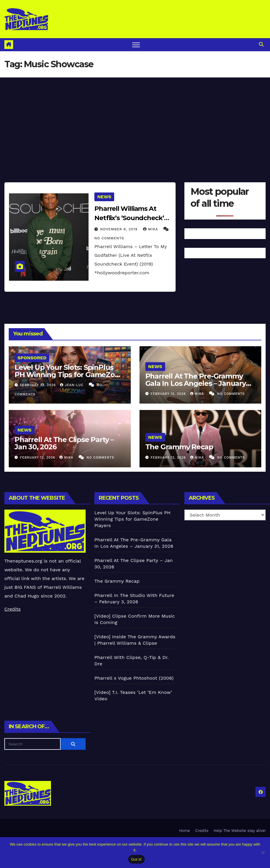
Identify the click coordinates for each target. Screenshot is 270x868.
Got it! (136, 859)
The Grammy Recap (179, 447)
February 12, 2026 (169, 394)
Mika (151, 229)
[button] (261, 44)
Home (185, 831)
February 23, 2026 (39, 385)
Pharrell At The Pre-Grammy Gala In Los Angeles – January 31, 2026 (196, 383)
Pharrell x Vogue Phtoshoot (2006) (134, 678)
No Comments (109, 238)
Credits (13, 609)
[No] (263, 853)
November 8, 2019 (120, 229)
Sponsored (32, 358)
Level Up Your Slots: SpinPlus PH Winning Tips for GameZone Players (69, 375)
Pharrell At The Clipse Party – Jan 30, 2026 (64, 443)
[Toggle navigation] (136, 45)
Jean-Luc (72, 385)
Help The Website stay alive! (240, 831)
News (104, 197)
